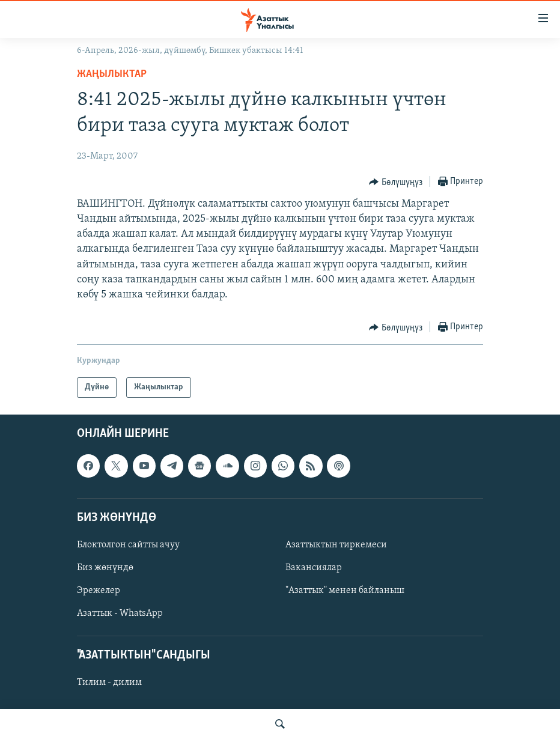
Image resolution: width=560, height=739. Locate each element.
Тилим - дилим (109, 683)
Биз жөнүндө (105, 568)
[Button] (396, 182)
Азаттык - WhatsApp (120, 613)
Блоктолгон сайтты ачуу (128, 545)
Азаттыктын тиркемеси (336, 545)
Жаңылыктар (112, 74)
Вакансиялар (314, 568)
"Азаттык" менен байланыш (345, 591)
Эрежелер (99, 591)
